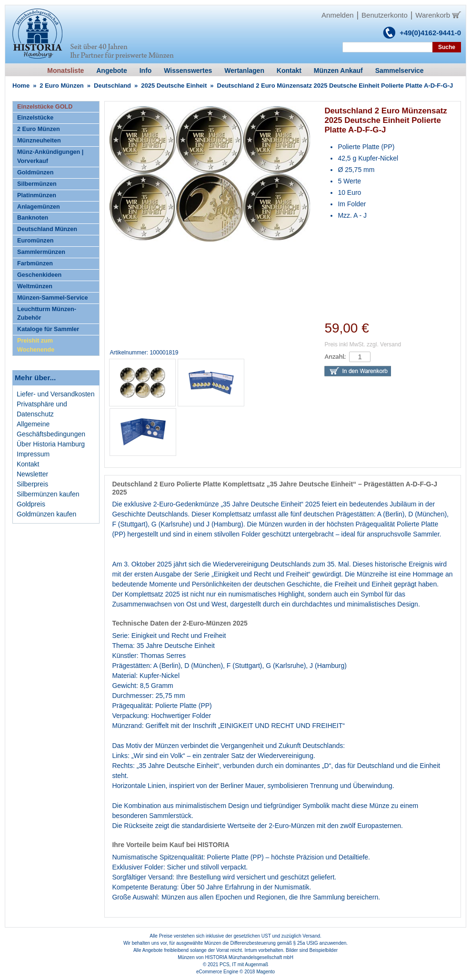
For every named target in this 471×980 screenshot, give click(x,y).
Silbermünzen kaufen (48, 494)
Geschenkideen (39, 275)
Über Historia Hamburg (51, 444)
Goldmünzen (35, 172)
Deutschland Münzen (47, 229)
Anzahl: (335, 357)
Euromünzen (35, 241)
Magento (266, 972)
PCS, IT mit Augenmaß (244, 965)
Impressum (33, 454)
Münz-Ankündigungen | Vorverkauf (50, 157)
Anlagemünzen (39, 207)
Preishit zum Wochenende (36, 345)
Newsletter (32, 474)
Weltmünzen (35, 286)
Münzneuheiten (39, 141)
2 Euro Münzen (61, 86)
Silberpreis (32, 484)
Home (21, 86)
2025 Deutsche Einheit (174, 86)
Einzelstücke (35, 118)
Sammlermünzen (41, 252)
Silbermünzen (37, 184)
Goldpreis (31, 504)
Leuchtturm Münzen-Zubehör (47, 314)
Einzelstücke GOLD (45, 107)
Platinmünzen (37, 195)
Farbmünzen (35, 263)
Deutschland (112, 86)
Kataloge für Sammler (48, 329)
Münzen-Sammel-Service (52, 298)
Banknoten (33, 218)
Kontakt (28, 464)
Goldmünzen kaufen (46, 514)
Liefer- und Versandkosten (55, 394)
